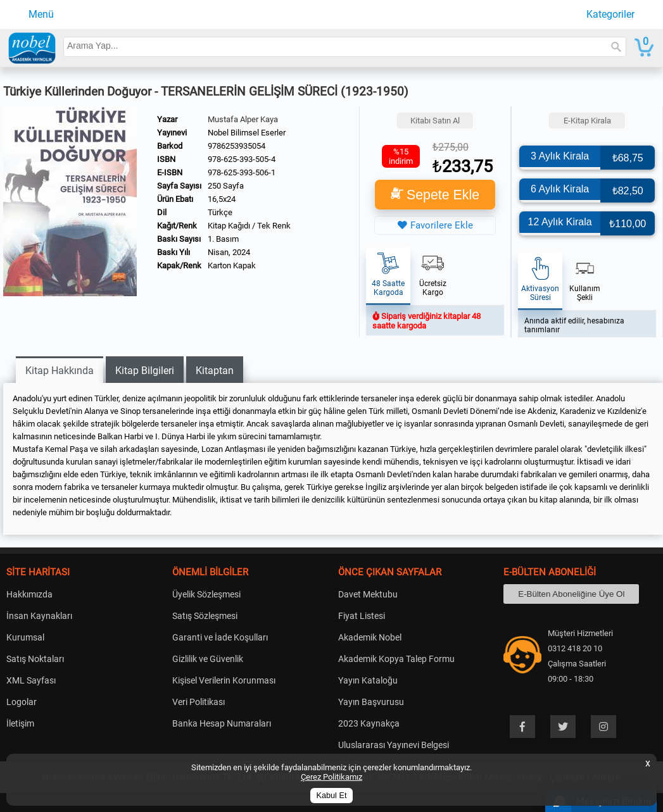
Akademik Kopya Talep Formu (396, 659)
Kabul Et (332, 796)
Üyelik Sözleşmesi (206, 594)
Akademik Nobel (370, 637)
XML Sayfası (31, 680)
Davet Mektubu (368, 594)
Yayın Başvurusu (371, 702)
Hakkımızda (29, 594)
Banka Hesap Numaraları (222, 723)
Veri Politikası (199, 702)
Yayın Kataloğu (368, 680)
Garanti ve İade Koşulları (220, 637)
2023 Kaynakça (369, 723)
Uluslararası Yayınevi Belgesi (394, 745)
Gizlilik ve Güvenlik (208, 659)
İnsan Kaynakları (39, 616)
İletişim (20, 723)
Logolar (22, 702)
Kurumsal (25, 637)
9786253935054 (237, 146)
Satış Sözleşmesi (205, 616)
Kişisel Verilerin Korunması (224, 680)
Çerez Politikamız (331, 777)
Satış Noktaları (35, 659)
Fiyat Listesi (362, 616)
